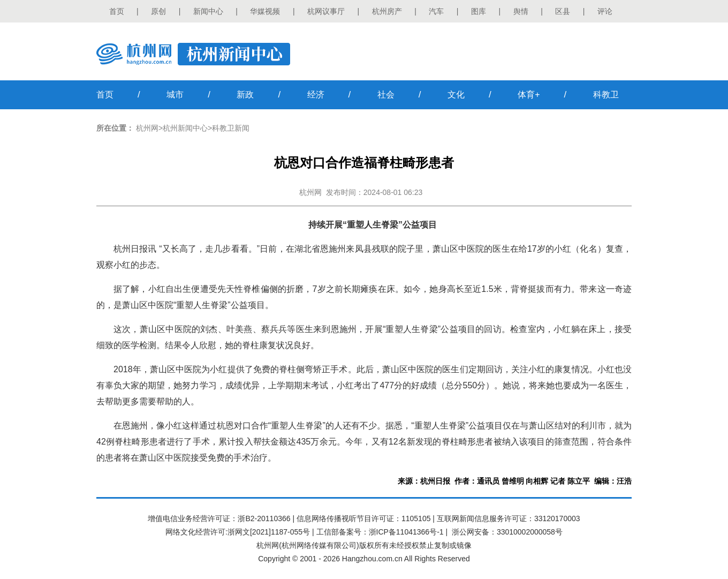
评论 (605, 11)
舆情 (521, 11)
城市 (175, 95)
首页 (117, 11)
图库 (479, 11)
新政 (245, 95)
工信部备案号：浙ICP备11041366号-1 (380, 532)
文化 (456, 95)
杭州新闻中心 (185, 128)
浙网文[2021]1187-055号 (269, 532)
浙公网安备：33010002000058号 (507, 532)
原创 (158, 11)
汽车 (436, 11)
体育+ (529, 95)
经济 (316, 95)
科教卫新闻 (231, 128)
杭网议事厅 (326, 11)
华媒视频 (265, 11)
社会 (386, 95)
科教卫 (606, 95)
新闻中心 (208, 11)
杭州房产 (387, 11)
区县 (563, 11)
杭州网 (147, 128)
